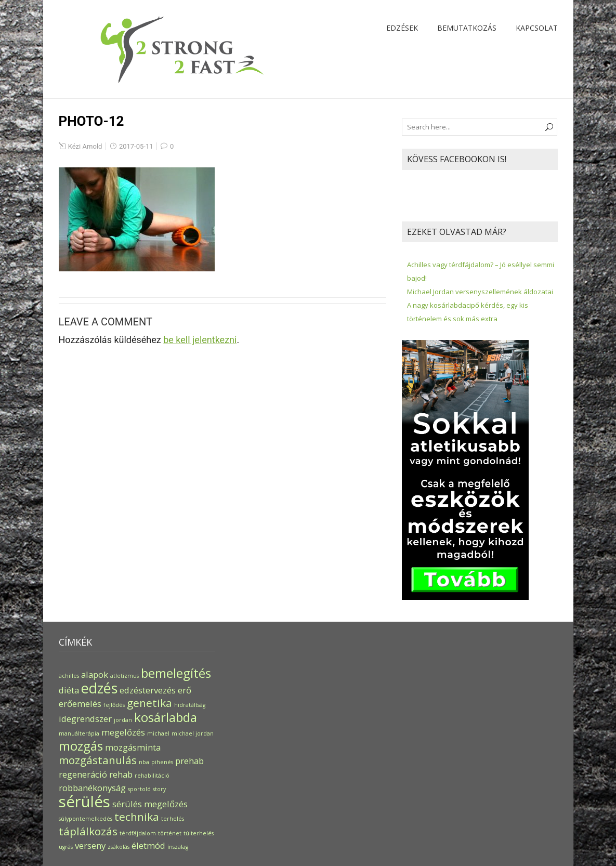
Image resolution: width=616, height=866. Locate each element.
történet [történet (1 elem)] (170, 833)
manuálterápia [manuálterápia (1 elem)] (79, 733)
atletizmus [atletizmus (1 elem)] (124, 676)
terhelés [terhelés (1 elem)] (173, 819)
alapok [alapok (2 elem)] (95, 674)
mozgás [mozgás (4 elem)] (81, 746)
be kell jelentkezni (200, 340)
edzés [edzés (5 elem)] (99, 688)
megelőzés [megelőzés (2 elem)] (123, 732)
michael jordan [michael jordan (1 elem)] (193, 733)
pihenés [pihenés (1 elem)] (162, 762)
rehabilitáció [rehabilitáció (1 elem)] (152, 776)
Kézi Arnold (85, 146)
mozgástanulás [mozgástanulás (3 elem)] (98, 760)
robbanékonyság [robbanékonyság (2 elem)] (92, 788)
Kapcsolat (537, 28)
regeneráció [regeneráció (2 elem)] (83, 774)
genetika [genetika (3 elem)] (149, 703)
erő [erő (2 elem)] (185, 690)
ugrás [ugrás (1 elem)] (66, 847)
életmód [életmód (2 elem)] (148, 845)
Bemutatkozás (467, 28)
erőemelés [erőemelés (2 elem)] (80, 704)
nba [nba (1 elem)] (144, 762)
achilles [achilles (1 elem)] (69, 676)
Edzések (402, 28)
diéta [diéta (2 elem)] (69, 690)
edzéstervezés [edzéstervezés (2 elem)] (148, 690)
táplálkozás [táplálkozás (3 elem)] (88, 831)
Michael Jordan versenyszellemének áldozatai (480, 292)
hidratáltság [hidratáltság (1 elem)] (190, 705)
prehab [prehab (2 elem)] (189, 761)
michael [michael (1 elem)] (158, 733)
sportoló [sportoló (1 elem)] (139, 789)
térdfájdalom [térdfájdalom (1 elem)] (138, 833)
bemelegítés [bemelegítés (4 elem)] (176, 673)
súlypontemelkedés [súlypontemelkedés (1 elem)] (86, 819)
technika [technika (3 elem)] (137, 817)
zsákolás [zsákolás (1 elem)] (119, 847)
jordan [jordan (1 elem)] (123, 720)
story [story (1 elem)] (159, 789)
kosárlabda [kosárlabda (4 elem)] (166, 717)
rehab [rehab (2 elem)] (121, 774)
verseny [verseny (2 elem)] (90, 845)
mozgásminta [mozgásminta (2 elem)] (133, 747)
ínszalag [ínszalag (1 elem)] (178, 847)
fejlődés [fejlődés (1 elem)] (114, 705)
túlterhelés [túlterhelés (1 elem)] (199, 833)
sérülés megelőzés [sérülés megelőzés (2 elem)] (150, 804)
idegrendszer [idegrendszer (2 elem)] (85, 719)
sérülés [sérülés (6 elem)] (84, 802)
